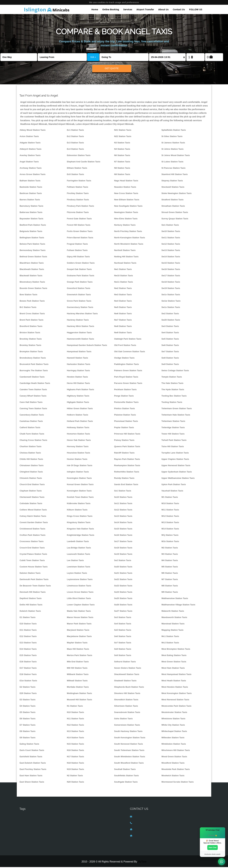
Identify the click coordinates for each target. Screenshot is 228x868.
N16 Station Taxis (75, 751)
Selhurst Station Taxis (125, 663)
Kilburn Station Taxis (77, 511)
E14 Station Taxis (28, 650)
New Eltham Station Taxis (127, 201)
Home (95, 9)
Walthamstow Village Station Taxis (178, 606)
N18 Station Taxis (75, 764)
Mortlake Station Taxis (78, 688)
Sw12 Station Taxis (171, 245)
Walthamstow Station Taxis (175, 599)
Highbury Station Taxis (78, 397)
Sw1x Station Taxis (171, 308)
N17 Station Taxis (75, 757)
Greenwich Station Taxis (79, 295)
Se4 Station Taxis (123, 625)
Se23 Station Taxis (123, 587)
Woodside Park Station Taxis (176, 770)
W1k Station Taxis (170, 542)
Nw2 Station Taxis (123, 289)
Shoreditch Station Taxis (126, 701)
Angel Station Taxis (29, 163)
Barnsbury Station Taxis (31, 207)
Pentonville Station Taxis (126, 403)
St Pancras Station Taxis (173, 169)
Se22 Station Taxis (123, 580)
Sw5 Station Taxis (170, 340)
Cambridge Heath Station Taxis (35, 384)
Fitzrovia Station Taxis (78, 213)
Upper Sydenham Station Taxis (177, 473)
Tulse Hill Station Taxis (173, 447)
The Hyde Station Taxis (173, 390)
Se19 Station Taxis (123, 555)
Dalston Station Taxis (30, 574)
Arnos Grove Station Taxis (33, 175)
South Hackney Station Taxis (128, 732)
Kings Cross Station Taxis (80, 517)
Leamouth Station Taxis (79, 555)
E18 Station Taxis (28, 675)
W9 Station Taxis (170, 593)
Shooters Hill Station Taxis (127, 694)
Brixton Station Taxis (30, 333)
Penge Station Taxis (124, 397)
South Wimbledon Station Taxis (130, 757)
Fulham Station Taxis (77, 251)
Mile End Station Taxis (78, 663)
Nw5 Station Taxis (123, 308)
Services (128, 9)
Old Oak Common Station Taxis (130, 352)
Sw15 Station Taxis (171, 264)
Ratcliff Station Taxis (124, 454)
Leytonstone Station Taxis (80, 580)
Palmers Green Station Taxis (128, 371)
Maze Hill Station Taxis (78, 650)
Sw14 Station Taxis (171, 258)
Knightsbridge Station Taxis (81, 536)
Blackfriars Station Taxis (32, 264)
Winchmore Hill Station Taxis (176, 751)
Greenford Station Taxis (79, 289)
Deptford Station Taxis (31, 599)
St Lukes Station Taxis (172, 163)
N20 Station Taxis (75, 783)
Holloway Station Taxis (78, 428)
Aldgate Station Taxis (30, 144)
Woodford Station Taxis (173, 764)
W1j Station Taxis (170, 536)
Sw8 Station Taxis (170, 359)
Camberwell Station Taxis (32, 378)
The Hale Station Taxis (172, 384)
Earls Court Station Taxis (32, 751)
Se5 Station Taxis (123, 631)
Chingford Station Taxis (31, 473)
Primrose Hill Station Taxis (127, 435)
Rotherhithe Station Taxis (127, 473)
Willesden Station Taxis (173, 738)
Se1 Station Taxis (123, 492)
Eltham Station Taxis (77, 169)
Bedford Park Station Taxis (33, 226)
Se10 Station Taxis (123, 498)
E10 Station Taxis (28, 625)
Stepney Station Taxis (172, 182)
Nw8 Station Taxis (123, 327)
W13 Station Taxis (170, 523)
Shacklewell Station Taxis (127, 675)
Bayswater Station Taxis (31, 220)
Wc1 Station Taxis (170, 637)
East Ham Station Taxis (31, 776)
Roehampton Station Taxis (127, 466)
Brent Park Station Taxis (32, 321)
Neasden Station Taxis (125, 188)
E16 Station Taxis (28, 663)
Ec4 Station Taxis (75, 150)
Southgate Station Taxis (126, 783)
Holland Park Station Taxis (80, 422)
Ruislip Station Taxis (124, 479)
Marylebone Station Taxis (79, 637)
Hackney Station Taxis (78, 321)
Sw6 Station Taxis (170, 346)
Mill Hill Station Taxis (77, 669)
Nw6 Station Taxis (123, 314)
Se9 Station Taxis (123, 656)
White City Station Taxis (173, 726)
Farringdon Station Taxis (79, 182)
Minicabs (47, 9)
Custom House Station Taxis (34, 568)
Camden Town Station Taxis (33, 390)
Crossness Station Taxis (32, 542)
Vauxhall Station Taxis (172, 492)
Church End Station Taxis (32, 485)
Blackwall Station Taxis (31, 276)
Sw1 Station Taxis (170, 226)
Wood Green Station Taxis (174, 757)
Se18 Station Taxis (123, 549)
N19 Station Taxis (75, 770)
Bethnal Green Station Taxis (33, 258)
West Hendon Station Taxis (175, 688)
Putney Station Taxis (124, 441)
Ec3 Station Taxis (75, 144)
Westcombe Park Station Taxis (176, 707)
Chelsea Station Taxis (30, 454)
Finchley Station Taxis (78, 194)
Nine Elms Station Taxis (126, 220)
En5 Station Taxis (75, 175)
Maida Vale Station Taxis (79, 612)
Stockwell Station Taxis (173, 188)
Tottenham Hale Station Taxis (176, 416)
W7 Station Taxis (170, 580)
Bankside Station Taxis (31, 188)
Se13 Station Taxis (123, 517)
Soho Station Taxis (123, 720)
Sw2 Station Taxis (170, 314)
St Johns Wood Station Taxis (176, 156)
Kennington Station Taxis (79, 479)
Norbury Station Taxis (125, 226)
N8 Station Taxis (122, 169)
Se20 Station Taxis (123, 568)
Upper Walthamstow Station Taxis (178, 479)
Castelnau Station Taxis (31, 422)
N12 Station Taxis (75, 726)
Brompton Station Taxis (31, 352)
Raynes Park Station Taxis (127, 460)
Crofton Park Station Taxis (33, 536)
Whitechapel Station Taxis (174, 732)
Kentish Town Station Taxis (80, 498)
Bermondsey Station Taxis (33, 251)
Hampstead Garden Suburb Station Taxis (87, 346)
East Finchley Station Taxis (33, 770)
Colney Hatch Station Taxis (33, 517)
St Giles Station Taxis (172, 137)
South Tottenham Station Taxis (129, 751)
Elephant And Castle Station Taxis (84, 163)
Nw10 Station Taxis (124, 276)
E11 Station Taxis (28, 631)
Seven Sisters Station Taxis (128, 669)
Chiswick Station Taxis (31, 479)
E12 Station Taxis (28, 637)
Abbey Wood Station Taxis (33, 131)
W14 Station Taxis (170, 530)
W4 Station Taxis (170, 561)
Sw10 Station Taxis (171, 232)
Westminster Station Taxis (174, 713)
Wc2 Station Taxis (170, 644)
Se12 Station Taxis (123, 511)
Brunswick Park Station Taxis (34, 365)
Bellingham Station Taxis (32, 239)
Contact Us (179, 9)
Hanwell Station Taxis (77, 359)
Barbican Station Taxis (31, 194)
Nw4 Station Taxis (123, 302)
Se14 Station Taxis (123, 523)
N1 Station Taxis (75, 707)
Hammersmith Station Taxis (80, 340)
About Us (163, 9)
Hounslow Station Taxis (79, 454)
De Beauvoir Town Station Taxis (35, 587)
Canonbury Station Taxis (32, 416)
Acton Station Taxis (29, 137)
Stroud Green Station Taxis (175, 213)
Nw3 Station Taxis (123, 295)
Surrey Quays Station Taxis (175, 220)
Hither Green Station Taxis (80, 409)
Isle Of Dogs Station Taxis (80, 466)
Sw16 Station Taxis (171, 270)
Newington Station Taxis (126, 213)
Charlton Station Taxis (31, 447)
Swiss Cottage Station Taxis (175, 371)
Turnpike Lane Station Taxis (175, 454)
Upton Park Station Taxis (174, 485)
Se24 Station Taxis (123, 593)
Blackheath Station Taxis (32, 270)
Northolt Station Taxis (125, 251)
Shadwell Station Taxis (125, 682)
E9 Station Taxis (28, 738)
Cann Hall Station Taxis (31, 403)
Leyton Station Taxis (77, 574)
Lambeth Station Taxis (78, 542)
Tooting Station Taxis (172, 403)
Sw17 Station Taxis (171, 276)
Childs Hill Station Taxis (31, 460)
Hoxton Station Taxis (77, 460)
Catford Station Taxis (30, 428)
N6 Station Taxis (122, 156)
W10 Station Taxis (170, 504)
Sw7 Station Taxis (170, 352)
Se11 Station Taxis (123, 504)
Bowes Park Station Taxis (32, 302)
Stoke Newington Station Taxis (177, 194)
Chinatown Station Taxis (32, 466)
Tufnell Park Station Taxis (174, 441)
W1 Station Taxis (170, 498)
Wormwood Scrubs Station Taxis (177, 783)
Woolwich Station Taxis (173, 776)
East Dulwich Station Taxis (33, 764)
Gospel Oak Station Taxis (79, 270)
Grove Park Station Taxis (79, 302)
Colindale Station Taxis (31, 504)
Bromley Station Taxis (30, 346)
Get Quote (112, 68)
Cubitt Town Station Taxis (32, 561)
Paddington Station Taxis (126, 365)
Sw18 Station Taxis (171, 283)
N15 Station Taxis (75, 745)
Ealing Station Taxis (29, 745)
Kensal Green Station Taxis (80, 485)
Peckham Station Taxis (125, 390)
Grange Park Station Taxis (80, 283)
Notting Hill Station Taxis (126, 258)
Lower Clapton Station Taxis (81, 606)
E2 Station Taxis (28, 688)
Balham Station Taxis (30, 182)
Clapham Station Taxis (31, 492)
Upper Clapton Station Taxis (175, 460)
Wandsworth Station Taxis (174, 618)
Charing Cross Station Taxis (33, 441)
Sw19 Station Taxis (171, 289)
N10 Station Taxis (75, 713)
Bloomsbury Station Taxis (32, 283)
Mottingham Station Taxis (79, 694)
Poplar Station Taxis (124, 428)
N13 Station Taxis (75, 732)
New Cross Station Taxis (126, 194)
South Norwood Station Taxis (129, 745)
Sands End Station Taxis (126, 485)
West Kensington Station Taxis (177, 694)
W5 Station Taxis (170, 568)
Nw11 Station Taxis (124, 283)
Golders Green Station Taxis (81, 264)
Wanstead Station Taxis (173, 625)
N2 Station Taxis (75, 776)
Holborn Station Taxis (78, 416)
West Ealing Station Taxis (174, 656)
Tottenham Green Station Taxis (177, 409)
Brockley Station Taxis (31, 340)
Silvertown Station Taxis (126, 707)
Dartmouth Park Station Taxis (34, 580)
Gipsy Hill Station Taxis (78, 258)
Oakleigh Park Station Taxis (128, 340)
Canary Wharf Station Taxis (33, 397)
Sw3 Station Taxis (170, 327)
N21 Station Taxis (123, 131)
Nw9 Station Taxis (123, 333)
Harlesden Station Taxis (79, 365)
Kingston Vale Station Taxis (80, 530)
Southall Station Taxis (125, 770)
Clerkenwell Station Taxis (32, 498)
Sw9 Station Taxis (170, 365)
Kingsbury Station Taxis (79, 523)
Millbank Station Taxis (78, 675)
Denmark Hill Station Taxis (33, 593)
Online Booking (111, 9)
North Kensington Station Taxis (130, 239)
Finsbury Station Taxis (78, 201)
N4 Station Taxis (122, 150)
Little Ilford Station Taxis (79, 599)
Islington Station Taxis (78, 473)
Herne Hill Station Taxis (78, 384)
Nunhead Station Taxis (125, 264)
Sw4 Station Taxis (170, 333)
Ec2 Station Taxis (75, 137)
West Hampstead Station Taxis (176, 675)
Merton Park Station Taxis (80, 656)
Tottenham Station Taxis (173, 422)
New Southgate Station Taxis (128, 207)
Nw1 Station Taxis (123, 270)
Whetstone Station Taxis (173, 720)
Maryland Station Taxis (78, 631)
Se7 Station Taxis (123, 644)
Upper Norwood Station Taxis (176, 466)
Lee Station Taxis (75, 561)
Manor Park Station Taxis (79, 625)
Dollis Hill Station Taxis (31, 606)
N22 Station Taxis (123, 137)
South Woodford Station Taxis (129, 764)
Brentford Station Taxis (31, 327)
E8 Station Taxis (28, 732)
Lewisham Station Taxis (79, 568)
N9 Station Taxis (122, 175)
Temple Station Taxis (172, 378)
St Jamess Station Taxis (173, 144)
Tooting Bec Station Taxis (174, 397)
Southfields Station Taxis (126, 776)
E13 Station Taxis (28, 644)
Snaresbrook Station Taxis (127, 713)
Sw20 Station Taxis (171, 321)
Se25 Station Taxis (123, 599)
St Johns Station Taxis (173, 150)
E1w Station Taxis (28, 682)
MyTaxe (142, 863)
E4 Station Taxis (28, 707)
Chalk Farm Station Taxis (32, 435)
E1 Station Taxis (28, 618)
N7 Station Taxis (122, 163)
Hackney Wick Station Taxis (80, 327)
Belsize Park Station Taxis (32, 245)
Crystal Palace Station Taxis (33, 555)
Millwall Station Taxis (77, 682)
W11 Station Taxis (170, 511)
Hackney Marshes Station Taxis (82, 314)
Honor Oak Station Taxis (79, 441)
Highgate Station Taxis (78, 403)
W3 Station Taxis (170, 555)
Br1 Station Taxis (28, 308)
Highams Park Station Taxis (80, 390)
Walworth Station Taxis (173, 612)
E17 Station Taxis (28, 669)
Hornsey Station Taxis (78, 447)
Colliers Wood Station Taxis (33, 511)
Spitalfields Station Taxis (174, 131)
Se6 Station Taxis (123, 637)
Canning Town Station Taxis (33, 409)
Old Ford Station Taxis (125, 346)
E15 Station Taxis (28, 656)
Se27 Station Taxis (123, 612)
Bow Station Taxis (28, 295)
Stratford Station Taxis (173, 201)
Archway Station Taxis (31, 169)
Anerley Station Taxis (30, 156)
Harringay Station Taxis (78, 371)
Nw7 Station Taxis (123, 321)
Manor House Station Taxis (80, 618)
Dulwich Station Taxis (30, 612)
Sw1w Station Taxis (171, 302)
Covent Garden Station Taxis (34, 523)
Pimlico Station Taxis (125, 409)
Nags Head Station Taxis (126, 182)
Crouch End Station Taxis (32, 549)
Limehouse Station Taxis (79, 587)
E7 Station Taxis (28, 726)
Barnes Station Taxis (30, 201)
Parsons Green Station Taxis (128, 384)
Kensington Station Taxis (79, 492)
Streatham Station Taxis (173, 207)
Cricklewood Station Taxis (32, 530)
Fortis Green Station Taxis (80, 232)
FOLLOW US (196, 9)
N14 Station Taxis (75, 738)
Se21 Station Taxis (123, 574)
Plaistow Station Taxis (125, 416)
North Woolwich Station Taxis (129, 245)
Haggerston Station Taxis (79, 333)
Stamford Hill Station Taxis (175, 175)
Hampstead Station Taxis (79, 352)
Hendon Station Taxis (77, 378)
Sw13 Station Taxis (171, 251)
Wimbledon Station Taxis (174, 745)
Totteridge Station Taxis (173, 428)
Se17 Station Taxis (123, 542)
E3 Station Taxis (28, 701)
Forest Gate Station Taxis (79, 220)
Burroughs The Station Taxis (34, 371)
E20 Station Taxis (28, 694)
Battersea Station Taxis (31, 213)
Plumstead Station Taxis (126, 422)
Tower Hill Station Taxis (173, 435)
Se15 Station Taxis (123, 530)
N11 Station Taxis (75, 720)
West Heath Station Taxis (174, 682)
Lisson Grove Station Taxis (80, 593)
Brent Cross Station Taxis (32, 314)
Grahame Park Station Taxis (81, 276)
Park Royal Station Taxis (126, 378)
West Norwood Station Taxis (175, 701)
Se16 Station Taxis (123, 536)
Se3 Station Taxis (123, 618)
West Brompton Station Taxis (176, 650)
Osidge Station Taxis (124, 359)
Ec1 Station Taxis (75, 131)
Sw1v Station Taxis (171, 295)
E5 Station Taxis (28, 713)
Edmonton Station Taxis (79, 156)
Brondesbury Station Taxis (33, 359)
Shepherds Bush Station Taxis (129, 688)
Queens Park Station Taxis (127, 447)
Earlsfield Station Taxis (31, 757)
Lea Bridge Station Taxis (79, 549)
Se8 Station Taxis (123, 650)
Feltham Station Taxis (78, 188)
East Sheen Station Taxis (32, 783)
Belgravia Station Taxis (31, 232)
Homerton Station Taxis (78, 435)
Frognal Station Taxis (77, 245)
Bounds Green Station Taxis (33, 289)
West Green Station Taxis (174, 663)
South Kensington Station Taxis (130, 738)
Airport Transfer (145, 9)
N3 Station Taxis (122, 144)
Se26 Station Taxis (123, 606)
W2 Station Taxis (170, 549)
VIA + (93, 57)
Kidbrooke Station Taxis (79, 504)
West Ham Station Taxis (173, 669)
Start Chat (213, 847)
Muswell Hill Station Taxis (79, 701)
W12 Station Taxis (170, 517)
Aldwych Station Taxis (31, 150)
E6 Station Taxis (28, 720)
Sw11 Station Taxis (171, 239)
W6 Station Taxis (170, 574)
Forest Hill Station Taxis (79, 226)
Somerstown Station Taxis (127, 726)
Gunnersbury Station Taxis (80, 308)
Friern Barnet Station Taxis (80, 239)
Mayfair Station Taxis (77, 644)
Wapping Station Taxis (172, 631)
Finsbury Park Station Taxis (80, 207)
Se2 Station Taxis (123, 561)
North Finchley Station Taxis (128, 232)
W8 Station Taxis (170, 587)
